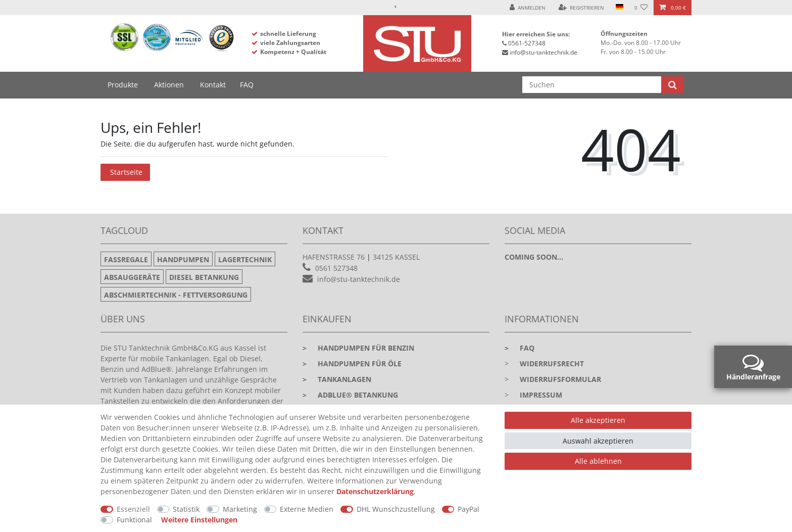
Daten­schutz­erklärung (375, 491)
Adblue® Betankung (350, 395)
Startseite (126, 172)
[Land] (619, 8)
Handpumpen (183, 259)
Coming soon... (534, 257)
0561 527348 (336, 268)
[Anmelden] (528, 8)
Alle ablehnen (598, 461)
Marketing (240, 509)
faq (519, 348)
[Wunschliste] (641, 8)
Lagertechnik (245, 259)
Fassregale (126, 259)
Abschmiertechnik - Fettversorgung (176, 295)
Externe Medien (307, 509)
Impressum (541, 395)
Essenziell (133, 509)
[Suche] (673, 85)
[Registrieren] (582, 8)
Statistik (186, 509)
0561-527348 (527, 43)
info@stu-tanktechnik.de (543, 52)
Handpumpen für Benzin (358, 348)
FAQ (247, 85)
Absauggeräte (132, 277)
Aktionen (169, 85)
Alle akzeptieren (598, 420)
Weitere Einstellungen (199, 520)
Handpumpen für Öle (352, 364)
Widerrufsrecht (552, 364)
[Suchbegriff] (592, 85)
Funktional (134, 520)
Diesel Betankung (204, 277)
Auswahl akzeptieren (598, 441)
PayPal (468, 509)
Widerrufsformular (560, 379)
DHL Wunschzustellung (396, 509)
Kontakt (213, 85)
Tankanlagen (337, 379)
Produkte (123, 85)
